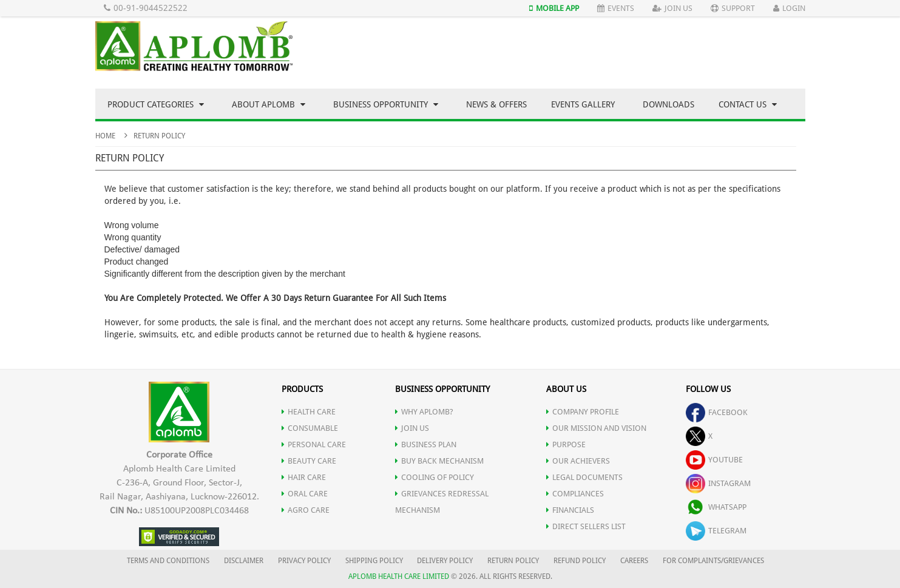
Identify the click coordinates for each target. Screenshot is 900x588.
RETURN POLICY (513, 561)
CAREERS (634, 561)
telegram (716, 531)
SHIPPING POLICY (375, 561)
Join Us (672, 8)
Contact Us (748, 104)
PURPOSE (566, 444)
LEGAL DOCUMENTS (584, 477)
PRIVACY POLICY (304, 561)
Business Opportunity (386, 104)
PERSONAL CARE (314, 444)
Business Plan (426, 444)
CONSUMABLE (310, 428)
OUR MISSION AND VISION (596, 428)
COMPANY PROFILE (583, 412)
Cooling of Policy (435, 477)
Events (616, 8)
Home (105, 136)
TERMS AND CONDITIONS (168, 561)
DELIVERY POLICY (445, 561)
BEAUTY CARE (309, 461)
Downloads (668, 104)
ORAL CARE (305, 494)
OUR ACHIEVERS (578, 461)
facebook (717, 412)
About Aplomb (269, 104)
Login (789, 8)
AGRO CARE (306, 510)
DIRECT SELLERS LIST (586, 526)
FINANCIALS (570, 510)
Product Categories (156, 104)
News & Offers (496, 104)
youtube (714, 460)
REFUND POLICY (580, 561)
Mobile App (554, 8)
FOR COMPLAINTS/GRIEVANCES (713, 561)
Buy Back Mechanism (439, 461)
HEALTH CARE (309, 412)
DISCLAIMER (244, 561)
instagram (718, 483)
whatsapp (716, 507)
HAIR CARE (304, 477)
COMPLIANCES (575, 494)
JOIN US (412, 428)
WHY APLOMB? (424, 412)
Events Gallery (583, 104)
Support (733, 8)
